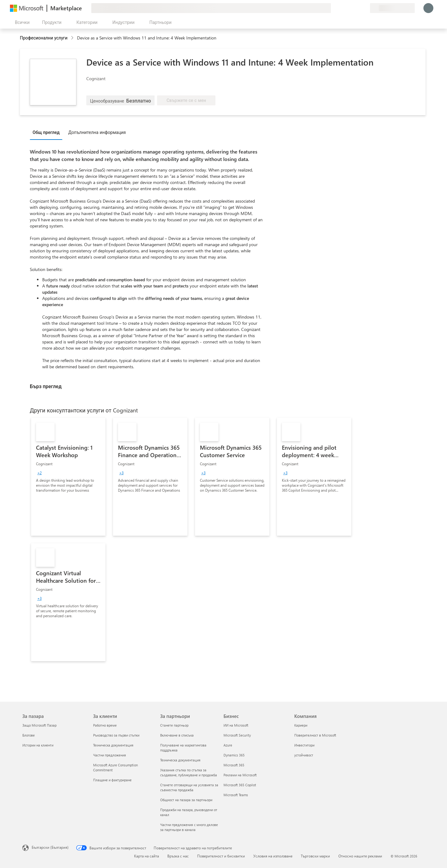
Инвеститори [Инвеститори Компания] (304, 745)
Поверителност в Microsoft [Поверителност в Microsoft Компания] (315, 735)
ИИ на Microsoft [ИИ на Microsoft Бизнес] (236, 725)
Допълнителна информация (97, 132)
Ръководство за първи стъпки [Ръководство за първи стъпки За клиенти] (116, 735)
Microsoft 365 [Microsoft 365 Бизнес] (234, 765)
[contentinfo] (73, 38)
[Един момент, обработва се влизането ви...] (428, 8)
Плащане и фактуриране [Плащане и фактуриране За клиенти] (112, 780)
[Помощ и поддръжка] (350, 8)
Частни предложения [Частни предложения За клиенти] (110, 755)
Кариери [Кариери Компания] (301, 725)
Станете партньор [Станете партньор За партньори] (174, 725)
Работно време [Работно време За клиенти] (105, 725)
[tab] (48, 132)
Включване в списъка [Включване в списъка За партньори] (177, 735)
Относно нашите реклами (360, 856)
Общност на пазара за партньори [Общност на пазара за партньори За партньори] (186, 800)
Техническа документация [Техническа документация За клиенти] (113, 745)
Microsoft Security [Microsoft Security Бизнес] (237, 735)
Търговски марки (315, 856)
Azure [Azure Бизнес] (228, 745)
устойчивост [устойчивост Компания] (304, 755)
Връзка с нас (178, 856)
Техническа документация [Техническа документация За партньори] (180, 760)
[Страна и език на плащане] (392, 8)
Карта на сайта (147, 856)
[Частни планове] (365, 8)
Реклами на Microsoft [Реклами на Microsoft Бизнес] (240, 775)
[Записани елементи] (358, 8)
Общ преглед (46, 132)
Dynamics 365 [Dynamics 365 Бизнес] (234, 755)
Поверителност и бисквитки (221, 856)
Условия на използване (273, 856)
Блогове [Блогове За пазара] (29, 735)
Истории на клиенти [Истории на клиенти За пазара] (38, 745)
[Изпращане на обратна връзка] (343, 8)
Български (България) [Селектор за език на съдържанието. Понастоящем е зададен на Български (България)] (50, 847)
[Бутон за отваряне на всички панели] (21, 22)
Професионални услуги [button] (44, 38)
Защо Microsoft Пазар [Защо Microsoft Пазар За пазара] (39, 725)
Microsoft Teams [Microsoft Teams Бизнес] (236, 795)
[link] (68, 477)
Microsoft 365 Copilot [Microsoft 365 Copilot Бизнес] (240, 785)
